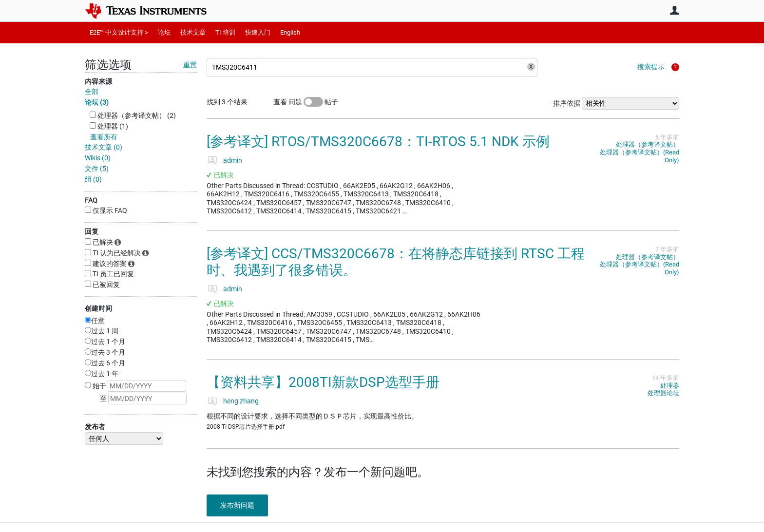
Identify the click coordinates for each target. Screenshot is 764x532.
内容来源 (98, 81)
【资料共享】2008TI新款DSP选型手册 (323, 382)
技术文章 (193, 32)
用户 (674, 10)
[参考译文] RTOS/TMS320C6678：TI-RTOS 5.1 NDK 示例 (378, 142)
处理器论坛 (663, 393)
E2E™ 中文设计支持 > (119, 32)
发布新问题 (238, 505)
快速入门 (258, 32)
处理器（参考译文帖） (648, 144)
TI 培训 (225, 32)
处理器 (670, 386)
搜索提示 (651, 67)
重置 (190, 65)
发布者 (95, 427)
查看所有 (104, 137)
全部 (92, 92)
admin (233, 160)
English (290, 32)
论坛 (164, 32)
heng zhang (241, 401)
